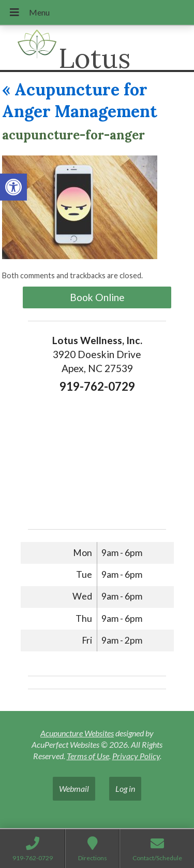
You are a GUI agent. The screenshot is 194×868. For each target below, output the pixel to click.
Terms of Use (88, 756)
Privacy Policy (136, 756)
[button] (13, 187)
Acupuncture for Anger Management (80, 100)
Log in (125, 788)
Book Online (97, 297)
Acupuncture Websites (77, 733)
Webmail (74, 788)
